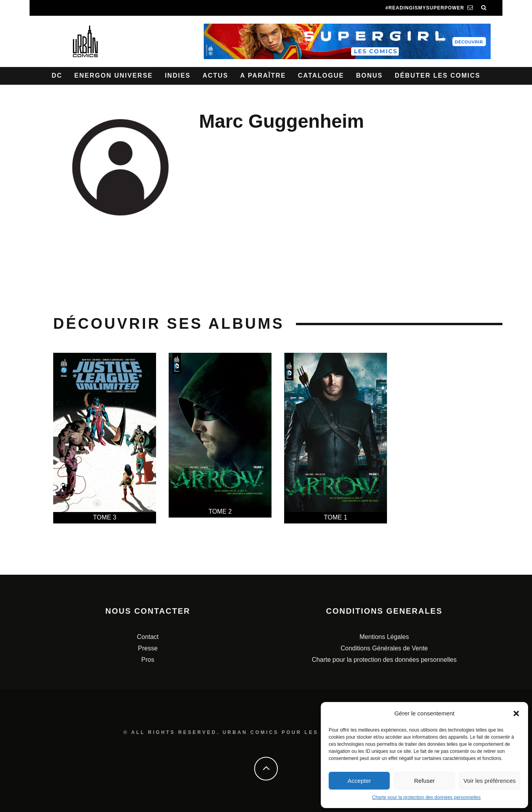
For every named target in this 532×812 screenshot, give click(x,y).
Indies (178, 75)
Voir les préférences (490, 781)
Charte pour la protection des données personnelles (426, 797)
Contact (148, 637)
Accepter (359, 781)
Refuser (425, 781)
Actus (215, 75)
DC (57, 75)
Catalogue (321, 75)
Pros (148, 660)
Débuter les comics (438, 75)
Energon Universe (114, 75)
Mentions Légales (384, 637)
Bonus (369, 75)
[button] (516, 713)
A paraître (263, 75)
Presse (148, 648)
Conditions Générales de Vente (384, 648)
